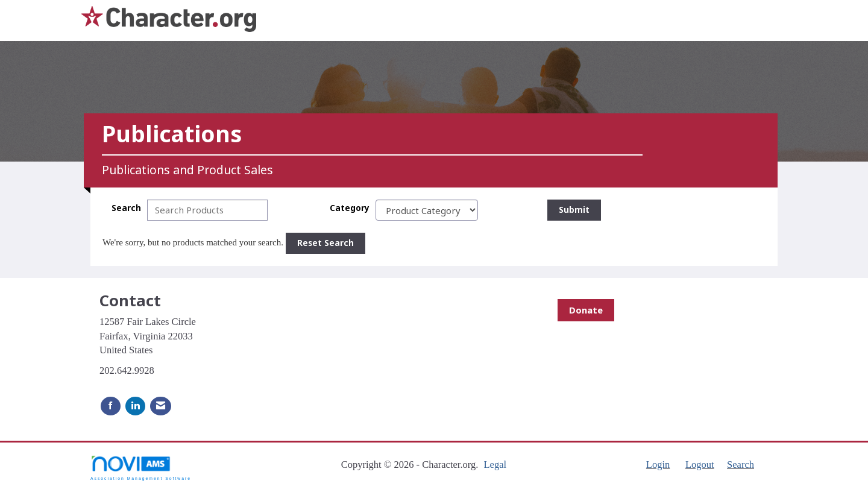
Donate (586, 310)
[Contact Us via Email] (161, 406)
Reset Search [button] (325, 243)
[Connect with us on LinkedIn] (135, 406)
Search (126, 208)
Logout (700, 465)
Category (350, 208)
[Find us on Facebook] (111, 406)
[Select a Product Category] (427, 210)
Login (658, 465)
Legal (495, 465)
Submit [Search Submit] (574, 210)
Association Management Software (141, 468)
